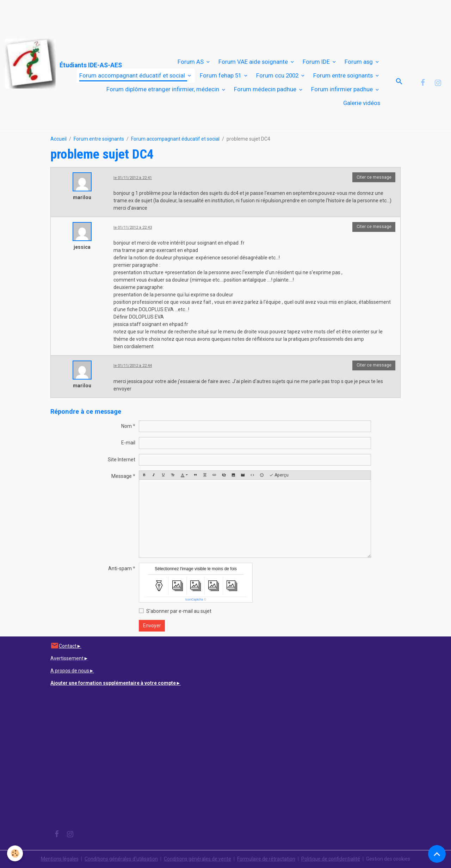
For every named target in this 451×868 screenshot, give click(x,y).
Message (122, 476)
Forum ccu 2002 (278, 75)
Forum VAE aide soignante (254, 62)
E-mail (128, 443)
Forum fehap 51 (221, 75)
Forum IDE (317, 62)
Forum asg (359, 62)
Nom (126, 426)
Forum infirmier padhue (343, 89)
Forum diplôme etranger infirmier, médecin (163, 89)
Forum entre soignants (344, 75)
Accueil (58, 139)
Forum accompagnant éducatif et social (133, 75)
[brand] (37, 64)
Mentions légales (60, 859)
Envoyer (152, 626)
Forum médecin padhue (266, 89)
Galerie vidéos (362, 103)
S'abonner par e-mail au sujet (179, 611)
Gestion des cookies (388, 859)
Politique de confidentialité (331, 859)
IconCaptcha (194, 599)
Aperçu (279, 475)
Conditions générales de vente (197, 859)
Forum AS (191, 62)
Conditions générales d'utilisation (121, 859)
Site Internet (122, 460)
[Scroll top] (437, 854)
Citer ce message (374, 177)
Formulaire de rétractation (266, 859)
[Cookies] (15, 853)
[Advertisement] (128, 16)
